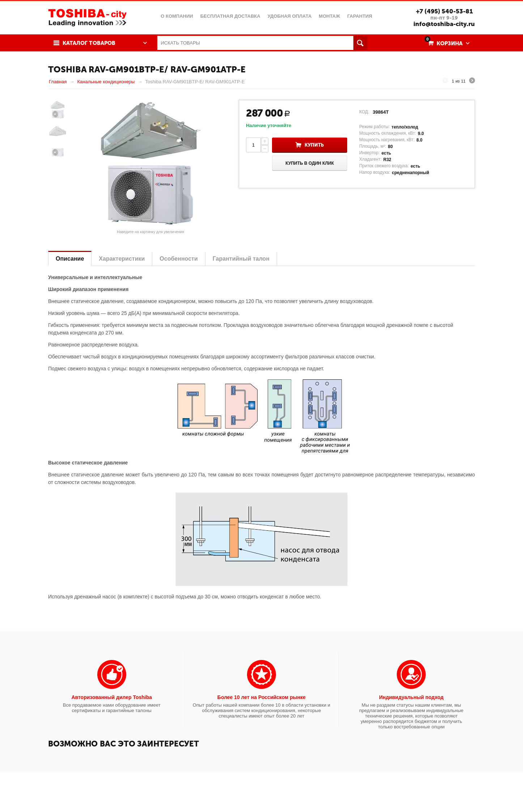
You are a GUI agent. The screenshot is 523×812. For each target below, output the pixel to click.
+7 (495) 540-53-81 (444, 11)
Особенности (178, 259)
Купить (314, 145)
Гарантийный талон (241, 259)
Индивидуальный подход (411, 697)
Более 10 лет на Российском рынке (261, 697)
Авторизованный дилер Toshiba (112, 697)
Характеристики (122, 259)
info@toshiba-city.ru (444, 24)
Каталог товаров (89, 43)
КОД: (364, 112)
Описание (70, 259)
